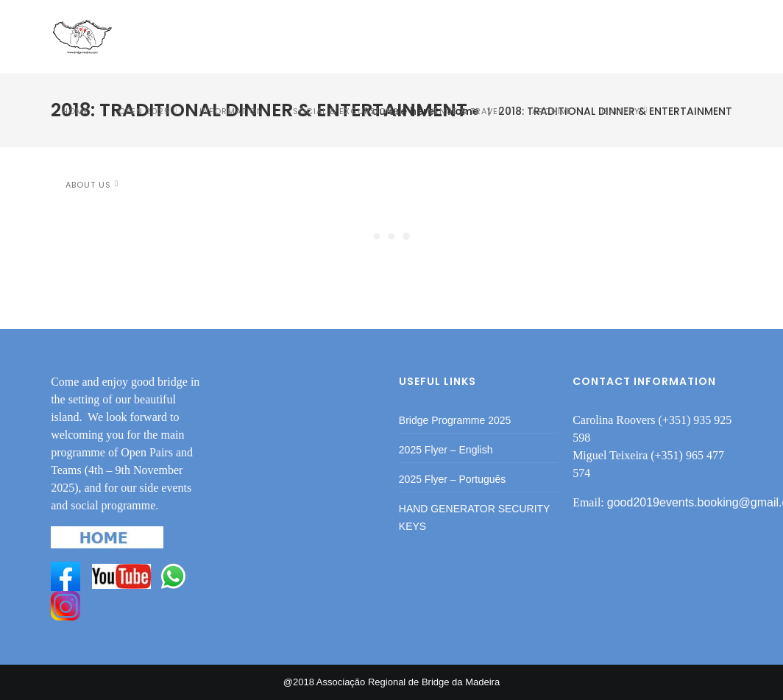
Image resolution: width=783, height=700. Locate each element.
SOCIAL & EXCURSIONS (346, 111)
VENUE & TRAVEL (465, 111)
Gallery (621, 111)
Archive (552, 111)
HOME (75, 111)
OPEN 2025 (144, 111)
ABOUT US (88, 185)
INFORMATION (231, 111)
